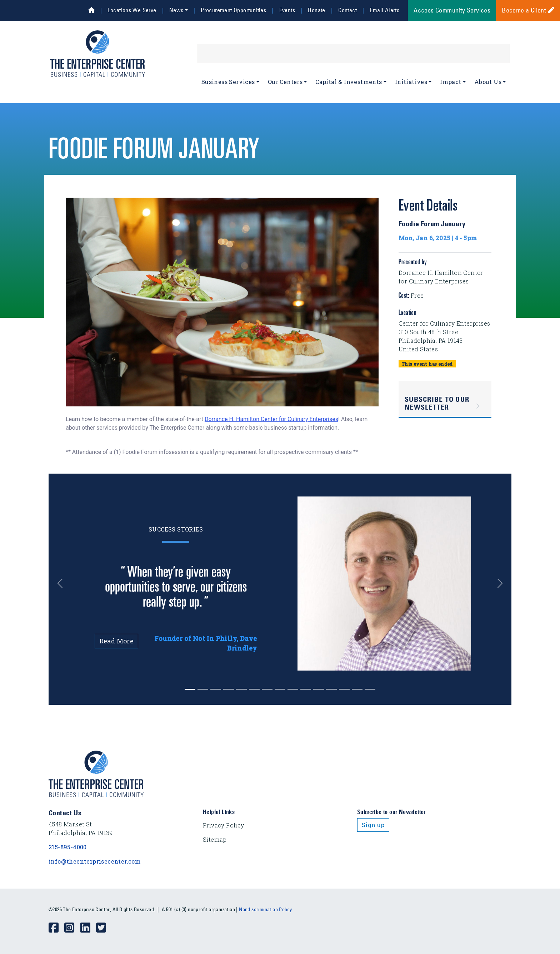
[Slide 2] (216, 689)
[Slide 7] (280, 689)
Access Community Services (452, 10)
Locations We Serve (132, 10)
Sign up (373, 825)
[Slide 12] (344, 689)
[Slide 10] (319, 689)
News (176, 10)
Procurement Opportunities (233, 10)
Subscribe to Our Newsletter (437, 403)
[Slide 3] (229, 689)
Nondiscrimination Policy (266, 909)
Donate (316, 10)
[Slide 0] (190, 689)
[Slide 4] (241, 689)
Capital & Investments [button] (349, 82)
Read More (117, 641)
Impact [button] (451, 82)
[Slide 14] (370, 689)
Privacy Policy (224, 825)
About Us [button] (488, 82)
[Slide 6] (267, 689)
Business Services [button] (228, 82)
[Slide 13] (357, 689)
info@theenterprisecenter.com (95, 861)
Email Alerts (384, 10)
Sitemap (215, 839)
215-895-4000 (68, 847)
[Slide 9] (306, 689)
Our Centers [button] (285, 82)
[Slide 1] (203, 689)
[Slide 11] (331, 689)
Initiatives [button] (411, 82)
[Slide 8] (293, 689)
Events (287, 10)
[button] (66, 584)
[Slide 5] (254, 689)
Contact (347, 10)
